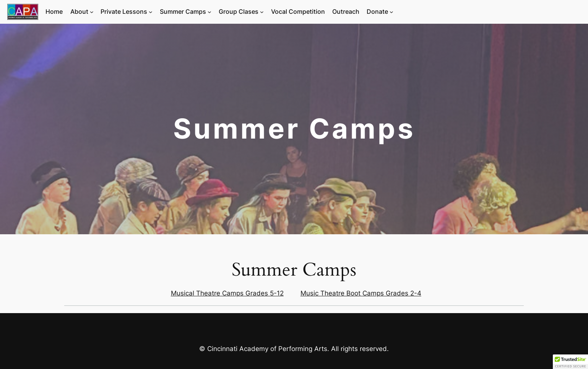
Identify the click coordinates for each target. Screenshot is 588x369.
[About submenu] (92, 12)
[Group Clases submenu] (262, 12)
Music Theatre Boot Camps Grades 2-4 (361, 293)
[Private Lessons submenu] (151, 12)
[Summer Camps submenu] (210, 12)
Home (54, 11)
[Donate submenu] (391, 12)
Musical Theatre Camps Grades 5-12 (227, 293)
